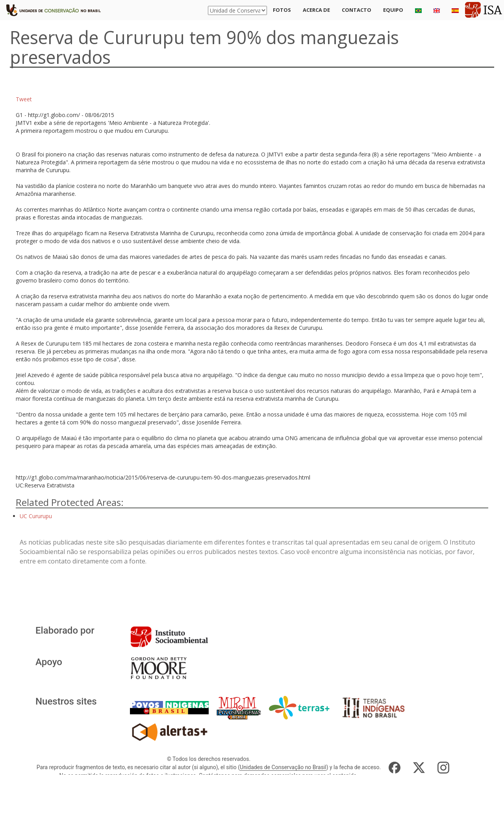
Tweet (24, 99)
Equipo (393, 10)
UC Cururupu (36, 516)
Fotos (282, 10)
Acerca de (316, 10)
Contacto (357, 10)
